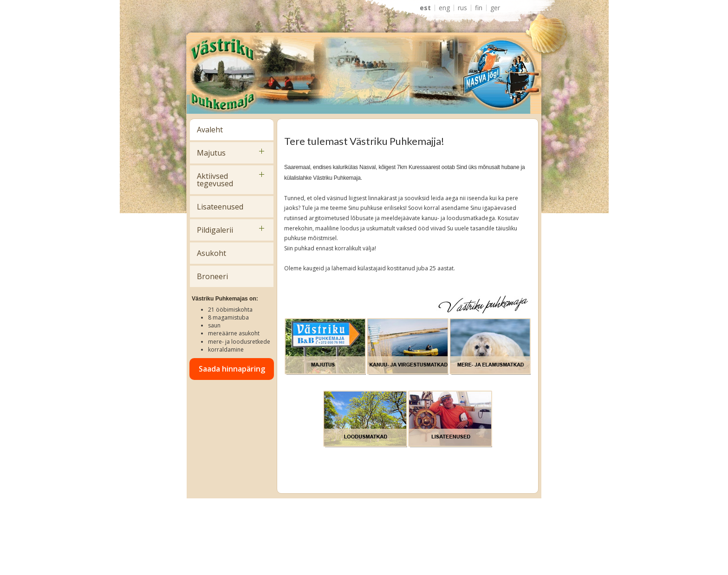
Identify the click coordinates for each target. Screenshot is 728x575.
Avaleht (210, 130)
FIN (479, 8)
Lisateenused (220, 207)
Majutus (211, 153)
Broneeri (212, 276)
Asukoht (211, 253)
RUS (462, 8)
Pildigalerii (215, 230)
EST (425, 8)
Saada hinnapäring (232, 369)
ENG (444, 8)
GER (495, 8)
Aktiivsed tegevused (215, 180)
